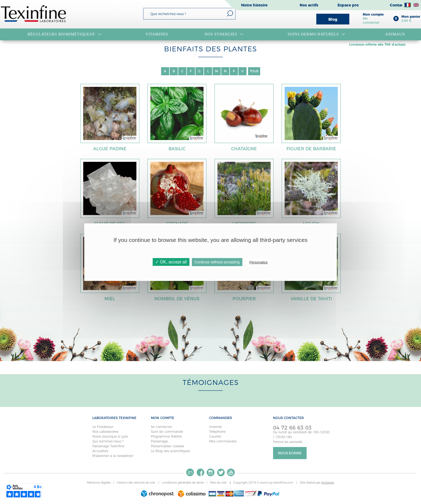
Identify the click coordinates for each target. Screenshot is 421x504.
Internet (216, 427)
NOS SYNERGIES (224, 34)
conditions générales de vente (183, 482)
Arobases (328, 482)
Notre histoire (254, 5)
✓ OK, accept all (171, 262)
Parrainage (159, 441)
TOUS (254, 71)
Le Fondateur (103, 427)
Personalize (259, 262)
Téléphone (217, 432)
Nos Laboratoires (105, 432)
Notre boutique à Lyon (110, 436)
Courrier (215, 436)
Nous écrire (290, 453)
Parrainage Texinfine (108, 446)
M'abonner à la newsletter (113, 456)
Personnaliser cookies (167, 446)
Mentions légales (99, 482)
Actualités (100, 451)
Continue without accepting (217, 262)
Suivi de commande (167, 432)
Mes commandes (223, 441)
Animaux (395, 34)
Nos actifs (309, 5)
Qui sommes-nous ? (108, 441)
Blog (333, 19)
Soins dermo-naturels (316, 34)
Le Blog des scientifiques (170, 451)
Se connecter (161, 427)
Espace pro (348, 5)
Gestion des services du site (136, 482)
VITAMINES (157, 34)
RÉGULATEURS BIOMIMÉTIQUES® (64, 34)
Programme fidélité (166, 436)
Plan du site (219, 482)
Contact (397, 5)
